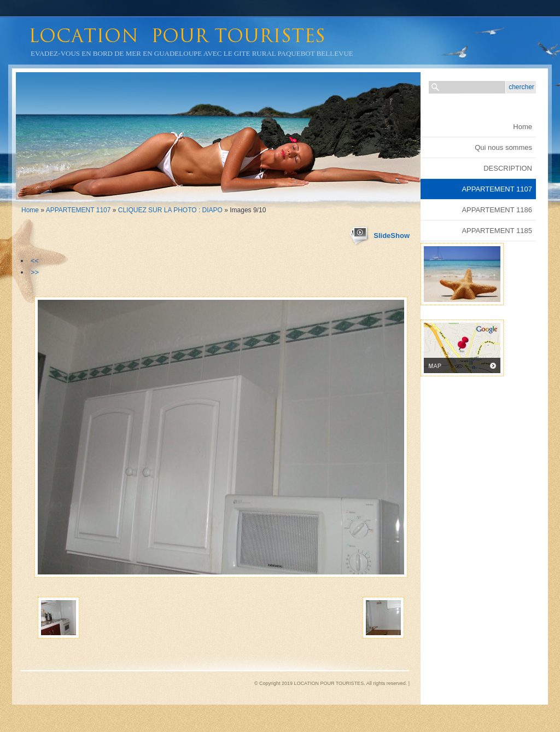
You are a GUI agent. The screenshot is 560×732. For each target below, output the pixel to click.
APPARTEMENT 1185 (497, 231)
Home (30, 210)
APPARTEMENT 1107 (78, 210)
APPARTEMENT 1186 (497, 210)
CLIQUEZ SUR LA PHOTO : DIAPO (170, 210)
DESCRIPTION (508, 168)
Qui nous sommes (503, 147)
